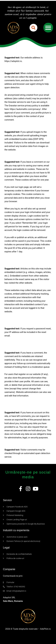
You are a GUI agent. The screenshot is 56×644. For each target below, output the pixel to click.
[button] (33, 28)
